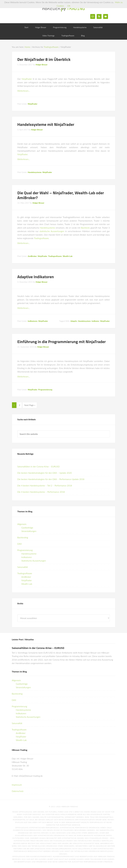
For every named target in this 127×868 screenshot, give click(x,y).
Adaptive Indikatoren (36, 277)
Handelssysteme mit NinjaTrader (46, 124)
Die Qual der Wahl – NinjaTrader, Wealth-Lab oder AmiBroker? (61, 195)
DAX (20, 543)
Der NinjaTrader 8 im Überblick (44, 59)
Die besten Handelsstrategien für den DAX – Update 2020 (45, 472)
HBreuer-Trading (64, 8)
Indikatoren (33, 321)
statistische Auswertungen (52, 231)
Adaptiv (74, 321)
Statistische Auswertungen (34, 560)
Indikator (95, 321)
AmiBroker (32, 256)
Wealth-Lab (68, 256)
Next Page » (30, 405)
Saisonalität (23, 566)
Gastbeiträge (27, 527)
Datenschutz (18, 790)
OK (69, 6)
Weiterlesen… (24, 91)
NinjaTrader (27, 79)
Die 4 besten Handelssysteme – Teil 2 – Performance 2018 (45, 485)
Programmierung (45, 390)
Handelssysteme (35, 172)
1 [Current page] (14, 405)
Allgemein (22, 524)
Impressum (17, 784)
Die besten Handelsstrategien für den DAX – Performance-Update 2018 (51, 479)
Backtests (85, 228)
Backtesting (23, 537)
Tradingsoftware (41, 238)
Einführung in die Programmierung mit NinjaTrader (62, 342)
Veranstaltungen (29, 531)
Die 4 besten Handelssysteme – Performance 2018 (41, 491)
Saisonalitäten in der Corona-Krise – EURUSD (39, 466)
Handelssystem (84, 321)
